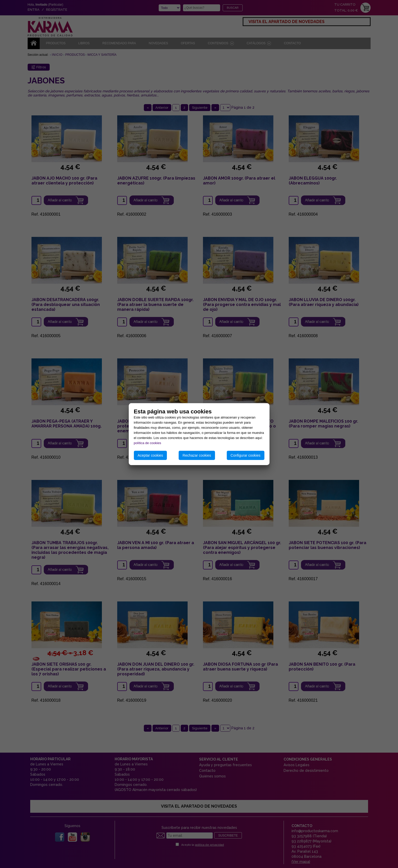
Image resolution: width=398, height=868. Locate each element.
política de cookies (148, 443)
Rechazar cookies (197, 455)
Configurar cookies (246, 455)
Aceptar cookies (150, 455)
